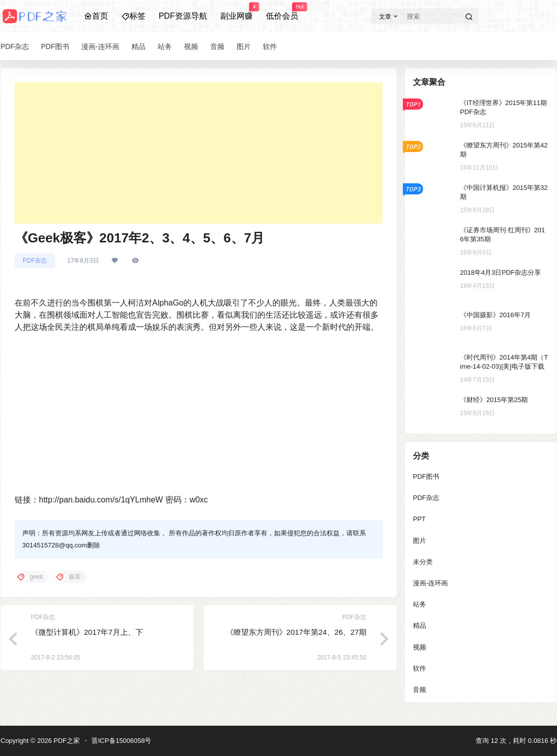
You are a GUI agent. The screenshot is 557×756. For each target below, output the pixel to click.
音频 (420, 690)
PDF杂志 (35, 261)
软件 (420, 668)
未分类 (423, 562)
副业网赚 (237, 12)
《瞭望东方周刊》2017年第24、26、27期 (296, 632)
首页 (96, 16)
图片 (420, 541)
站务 (420, 604)
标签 (133, 16)
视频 (420, 647)
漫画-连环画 (430, 583)
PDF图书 (426, 476)
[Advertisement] (199, 153)
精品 (420, 625)
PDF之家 (66, 741)
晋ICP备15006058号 (122, 741)
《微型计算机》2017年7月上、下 (87, 632)
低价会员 (282, 12)
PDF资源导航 (183, 16)
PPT (419, 519)
